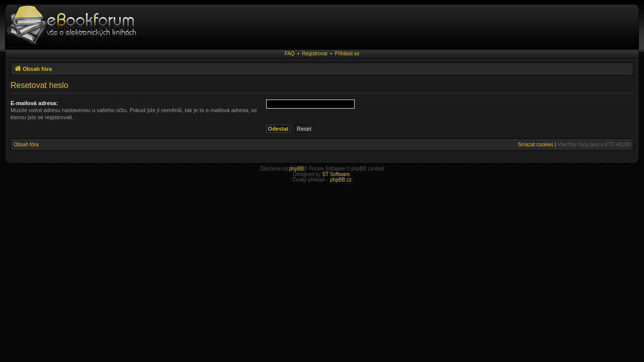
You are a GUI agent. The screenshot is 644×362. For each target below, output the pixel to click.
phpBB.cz (341, 180)
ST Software (336, 174)
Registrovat (315, 54)
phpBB (296, 169)
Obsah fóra (26, 145)
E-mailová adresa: (34, 103)
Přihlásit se (347, 54)
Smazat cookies (536, 145)
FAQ (290, 54)
